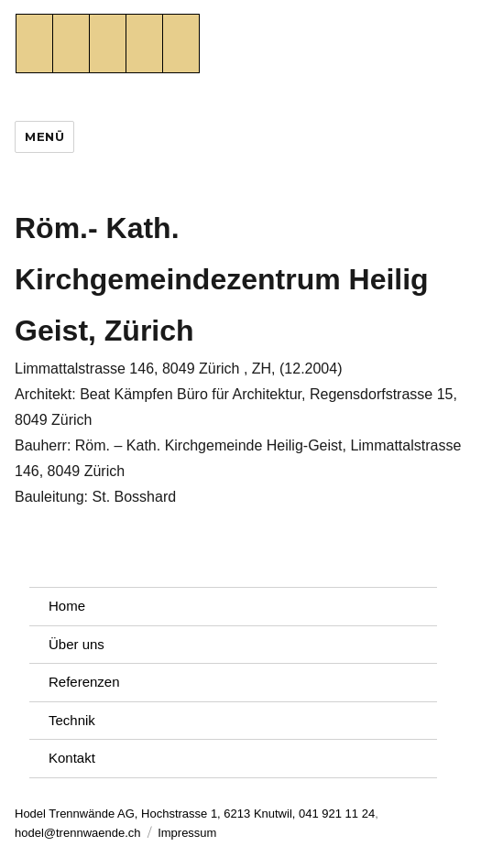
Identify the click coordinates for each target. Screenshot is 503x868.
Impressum (187, 833)
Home (67, 606)
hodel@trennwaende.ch (78, 833)
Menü (44, 136)
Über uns (77, 644)
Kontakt (72, 758)
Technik (72, 720)
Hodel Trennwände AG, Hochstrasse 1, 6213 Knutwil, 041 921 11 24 (195, 814)
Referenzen (84, 682)
